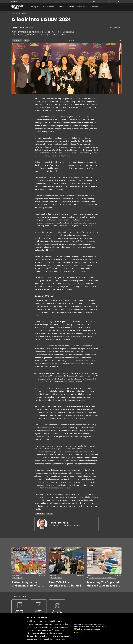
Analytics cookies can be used (88, 629)
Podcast (94, 7)
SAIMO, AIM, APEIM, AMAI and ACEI (103, 578)
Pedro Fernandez (59, 523)
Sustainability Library (78, 7)
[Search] (118, 7)
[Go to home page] (17, 7)
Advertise (97, 1)
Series (54, 550)
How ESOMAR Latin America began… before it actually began (66, 584)
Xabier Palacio (57, 578)
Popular (24, 550)
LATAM (27, 40)
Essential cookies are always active (90, 625)
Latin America (17, 40)
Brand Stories (48, 7)
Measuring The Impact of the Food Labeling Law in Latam (103, 584)
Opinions (62, 7)
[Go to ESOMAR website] (14, 1)
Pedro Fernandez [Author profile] (27, 28)
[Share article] (117, 40)
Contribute (107, 1)
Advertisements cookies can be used (91, 627)
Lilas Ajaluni (18, 578)
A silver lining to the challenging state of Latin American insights (28, 584)
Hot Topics (34, 7)
